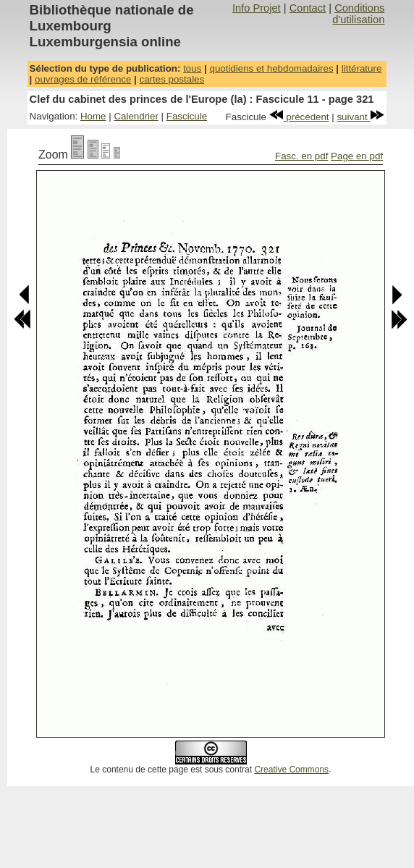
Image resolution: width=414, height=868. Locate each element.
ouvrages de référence (83, 79)
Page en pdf (357, 156)
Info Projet (257, 8)
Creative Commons (291, 770)
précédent (299, 117)
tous (192, 68)
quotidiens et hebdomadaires (271, 68)
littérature (362, 68)
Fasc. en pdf (301, 156)
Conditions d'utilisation (358, 14)
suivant (360, 117)
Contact (308, 8)
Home (93, 116)
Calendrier (136, 116)
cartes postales (172, 79)
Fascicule (187, 116)
